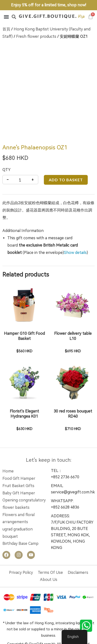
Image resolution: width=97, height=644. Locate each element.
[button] (6, 17)
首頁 (6, 29)
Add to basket (66, 158)
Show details (75, 231)
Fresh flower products (36, 36)
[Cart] (91, 16)
